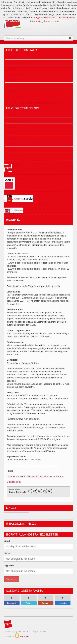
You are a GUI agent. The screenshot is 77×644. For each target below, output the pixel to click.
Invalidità (12, 69)
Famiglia (12, 91)
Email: (7, 541)
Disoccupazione (16, 97)
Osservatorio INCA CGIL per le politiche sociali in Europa (35, 476)
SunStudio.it (17, 636)
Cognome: (9, 566)
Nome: (7, 553)
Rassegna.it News (23, 524)
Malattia (12, 57)
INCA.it (12, 165)
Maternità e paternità (18, 63)
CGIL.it (13, 179)
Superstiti (12, 80)
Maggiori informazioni (44, 17)
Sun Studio (24, 637)
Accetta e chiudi (67, 17)
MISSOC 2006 (14, 482)
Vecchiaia (12, 74)
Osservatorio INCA (23, 209)
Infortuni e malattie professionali (24, 86)
